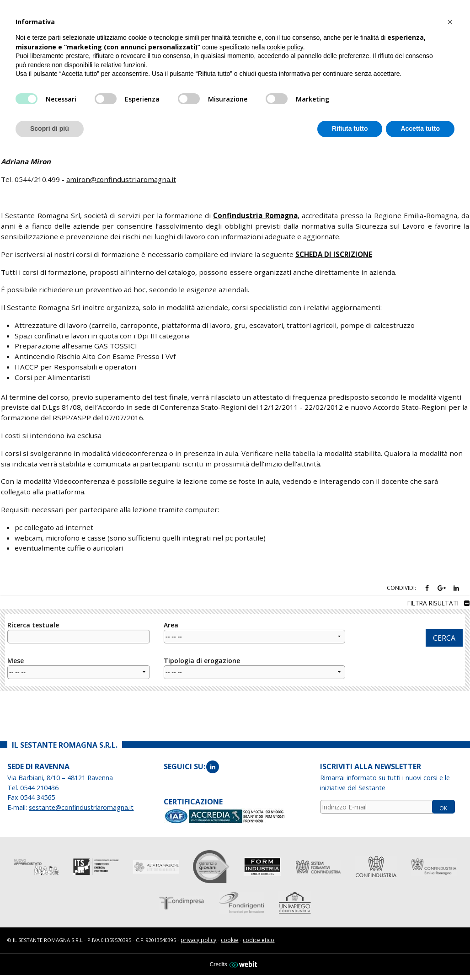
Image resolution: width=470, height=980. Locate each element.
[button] (450, 22)
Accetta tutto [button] (420, 129)
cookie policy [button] (285, 47)
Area (254, 628)
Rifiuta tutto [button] (350, 129)
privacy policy (198, 937)
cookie (230, 937)
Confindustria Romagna (255, 212)
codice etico (259, 937)
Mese (79, 664)
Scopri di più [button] (50, 129)
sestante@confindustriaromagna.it (81, 804)
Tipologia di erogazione (254, 664)
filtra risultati (438, 600)
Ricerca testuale (79, 628)
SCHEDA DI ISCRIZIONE (334, 251)
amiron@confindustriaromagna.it (121, 176)
